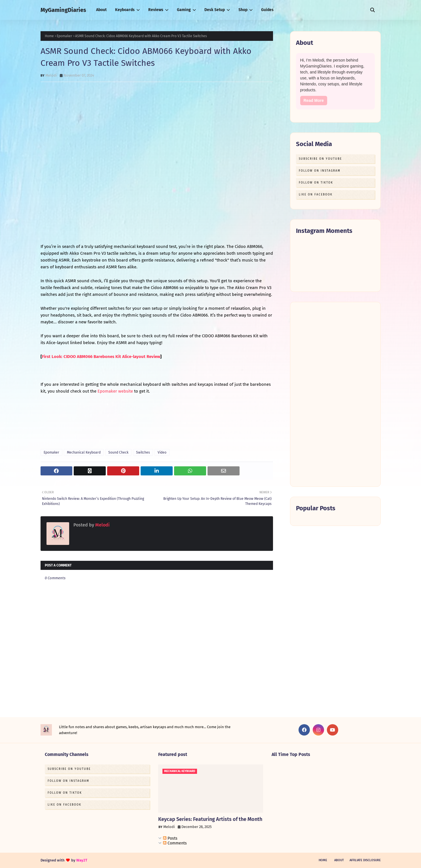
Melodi (51, 75)
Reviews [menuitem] (156, 10)
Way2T (82, 860)
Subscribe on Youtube (320, 159)
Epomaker (64, 36)
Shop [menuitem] (243, 10)
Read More (314, 100)
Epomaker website (115, 391)
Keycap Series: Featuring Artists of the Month (210, 819)
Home (49, 36)
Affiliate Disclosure (365, 860)
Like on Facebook (316, 195)
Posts (170, 838)
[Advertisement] (335, 394)
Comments (175, 843)
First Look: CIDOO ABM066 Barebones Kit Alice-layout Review (101, 357)
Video (162, 452)
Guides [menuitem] (267, 10)
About (339, 860)
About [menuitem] (101, 10)
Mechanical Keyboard (84, 452)
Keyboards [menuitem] (125, 10)
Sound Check (118, 452)
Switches (143, 452)
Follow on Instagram (320, 171)
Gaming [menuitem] (184, 10)
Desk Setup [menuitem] (215, 10)
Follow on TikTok (316, 183)
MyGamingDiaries (63, 10)
